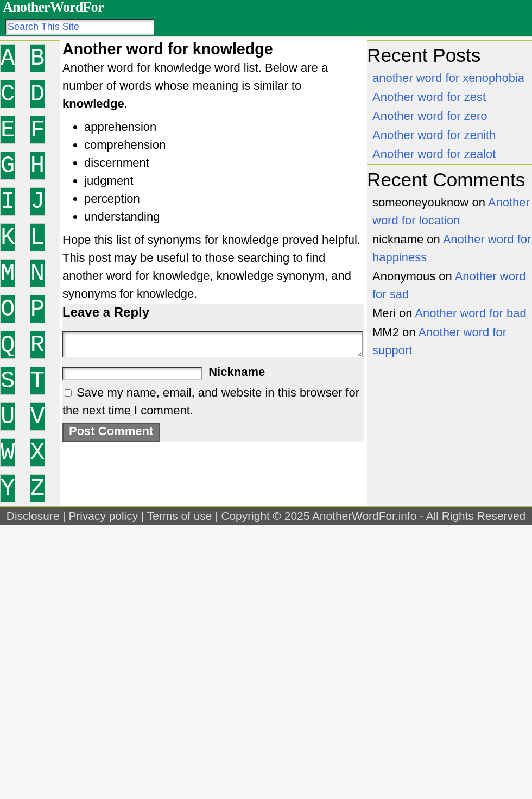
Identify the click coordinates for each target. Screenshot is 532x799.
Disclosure (33, 516)
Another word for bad (470, 313)
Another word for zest (429, 97)
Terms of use (180, 516)
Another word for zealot (434, 154)
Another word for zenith (434, 135)
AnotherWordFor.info (364, 516)
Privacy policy (103, 516)
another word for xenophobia (448, 78)
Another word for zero (430, 116)
